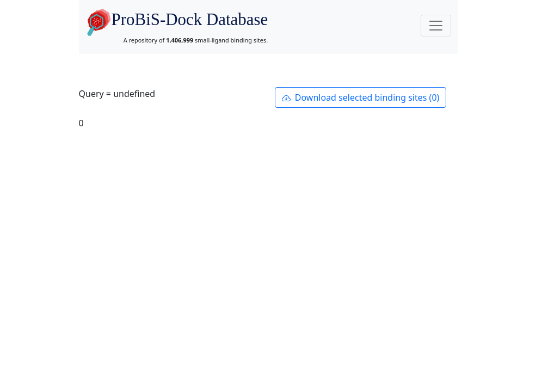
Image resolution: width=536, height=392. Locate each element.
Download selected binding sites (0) (361, 97)
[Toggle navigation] (436, 26)
